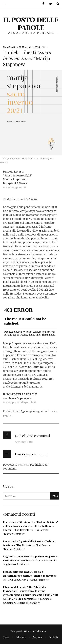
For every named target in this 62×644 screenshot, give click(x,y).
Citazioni (21, 637)
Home (6, 637)
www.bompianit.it (14, 187)
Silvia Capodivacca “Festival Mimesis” (28, 580)
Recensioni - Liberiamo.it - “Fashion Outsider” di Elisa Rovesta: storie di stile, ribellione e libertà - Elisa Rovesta (31, 526)
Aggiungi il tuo (24, 442)
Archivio (38, 637)
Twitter (49, 4)
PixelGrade (39, 631)
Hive (27, 631)
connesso (24, 465)
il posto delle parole (31, 23)
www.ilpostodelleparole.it (19, 402)
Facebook (42, 4)
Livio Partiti (10, 47)
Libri (45, 47)
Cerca (57, 4)
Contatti (53, 637)
